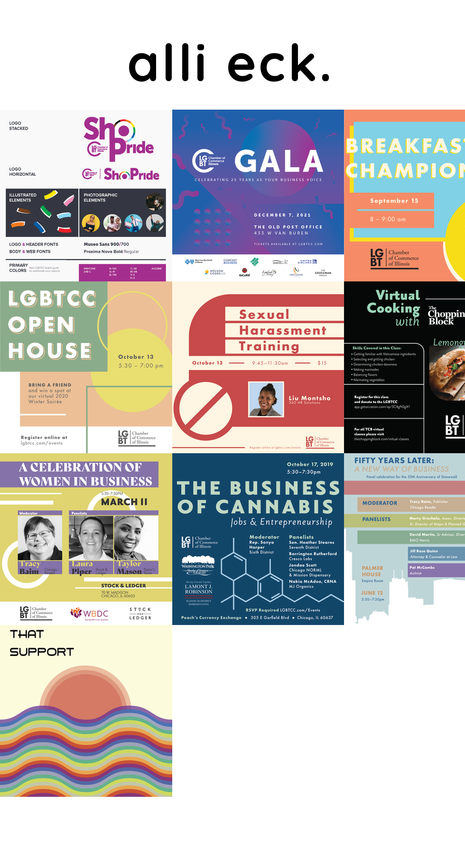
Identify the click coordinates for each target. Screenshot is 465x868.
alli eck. (231, 62)
